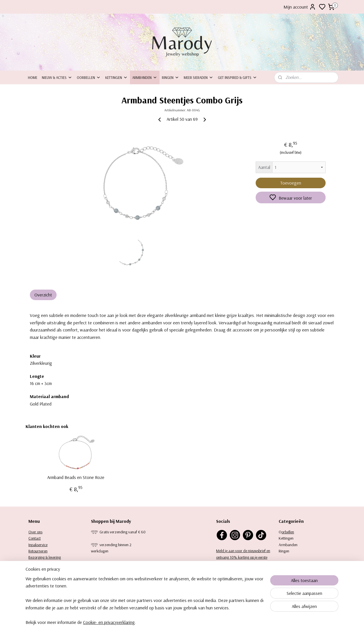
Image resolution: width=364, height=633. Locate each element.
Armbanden (145, 77)
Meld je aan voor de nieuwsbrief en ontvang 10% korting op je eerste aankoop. (243, 557)
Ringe (283, 551)
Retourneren (38, 551)
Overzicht (43, 295)
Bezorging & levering (45, 557)
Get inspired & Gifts (237, 77)
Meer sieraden (198, 77)
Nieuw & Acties (57, 77)
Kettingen (116, 77)
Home (33, 77)
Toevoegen (291, 183)
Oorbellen (89, 77)
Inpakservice (38, 545)
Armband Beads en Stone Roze (76, 477)
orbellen (288, 532)
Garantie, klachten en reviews (51, 564)
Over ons (35, 532)
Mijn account (300, 7)
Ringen (170, 77)
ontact (36, 538)
